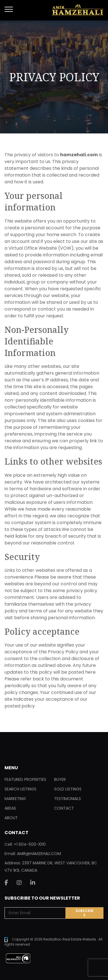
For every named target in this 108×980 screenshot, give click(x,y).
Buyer (60, 779)
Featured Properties (25, 779)
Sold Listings (68, 789)
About (11, 818)
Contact (64, 808)
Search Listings (20, 789)
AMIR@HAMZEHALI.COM (39, 854)
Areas (10, 808)
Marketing (15, 799)
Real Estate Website (80, 939)
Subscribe (84, 913)
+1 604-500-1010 (30, 844)
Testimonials (68, 799)
